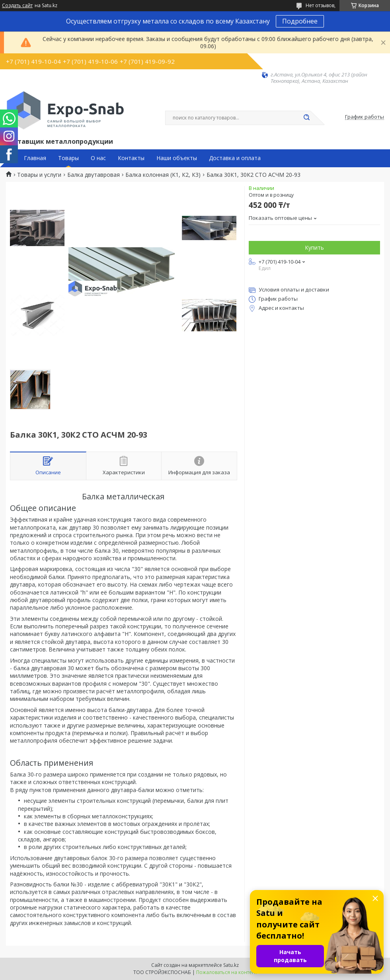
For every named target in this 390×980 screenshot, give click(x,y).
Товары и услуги (39, 175)
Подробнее (300, 21)
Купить (314, 247)
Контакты (131, 158)
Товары (68, 158)
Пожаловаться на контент (227, 972)
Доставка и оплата (235, 158)
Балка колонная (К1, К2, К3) (163, 175)
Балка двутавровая (94, 175)
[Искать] (306, 118)
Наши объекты (177, 158)
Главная (35, 158)
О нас (98, 158)
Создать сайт (17, 6)
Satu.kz (231, 965)
